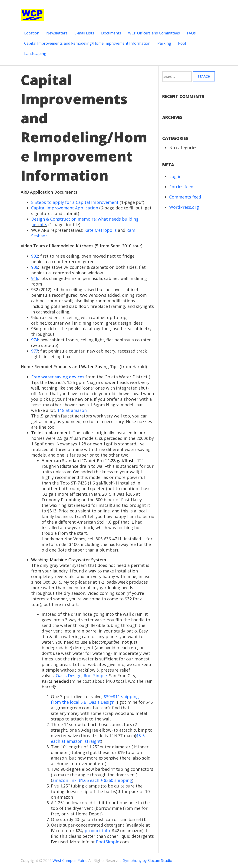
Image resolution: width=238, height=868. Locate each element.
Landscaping (35, 54)
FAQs (191, 33)
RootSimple (95, 676)
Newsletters (57, 33)
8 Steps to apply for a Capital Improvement (75, 202)
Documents (111, 33)
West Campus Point (70, 861)
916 (35, 278)
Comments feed (185, 197)
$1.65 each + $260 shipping (105, 780)
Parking (164, 43)
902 (35, 256)
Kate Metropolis (101, 230)
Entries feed (181, 187)
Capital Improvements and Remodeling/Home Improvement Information (87, 43)
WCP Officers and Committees (154, 33)
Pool (182, 43)
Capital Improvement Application (65, 208)
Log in (175, 176)
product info (97, 831)
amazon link (64, 780)
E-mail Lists (84, 33)
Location (32, 33)
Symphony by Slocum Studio (148, 861)
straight (93, 741)
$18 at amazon (72, 410)
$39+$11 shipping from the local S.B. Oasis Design (95, 699)
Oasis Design (69, 676)
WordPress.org (184, 207)
